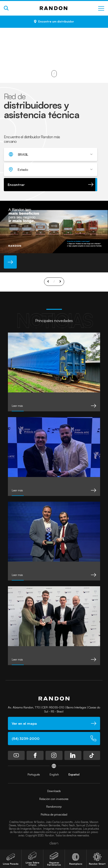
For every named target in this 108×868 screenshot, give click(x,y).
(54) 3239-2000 (54, 738)
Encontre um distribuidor (54, 21)
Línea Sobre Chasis (32, 859)
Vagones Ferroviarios (54, 859)
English (54, 774)
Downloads (54, 791)
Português (34, 774)
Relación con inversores (54, 799)
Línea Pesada (11, 859)
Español (74, 774)
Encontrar (51, 184)
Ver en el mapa (54, 723)
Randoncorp (54, 807)
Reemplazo (76, 859)
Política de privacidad (54, 814)
